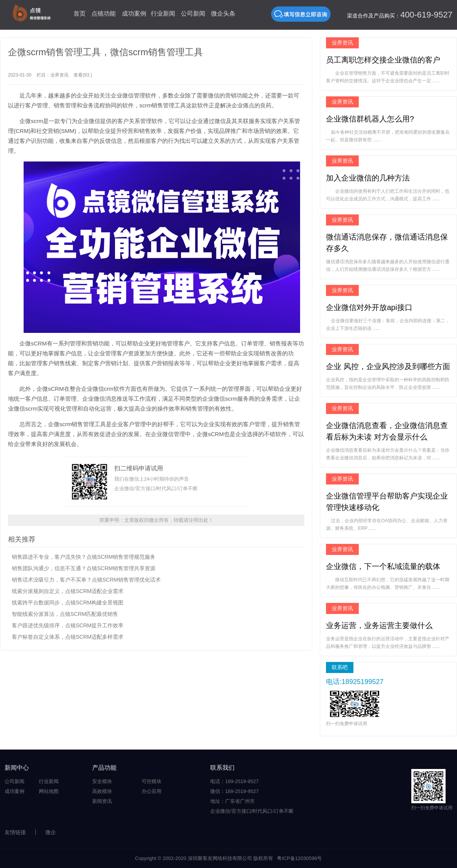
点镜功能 (104, 14)
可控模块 (152, 781)
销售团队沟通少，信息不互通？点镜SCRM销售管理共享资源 (84, 568)
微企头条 (223, 14)
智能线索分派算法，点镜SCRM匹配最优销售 (65, 614)
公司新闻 (193, 14)
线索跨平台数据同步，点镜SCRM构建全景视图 (68, 603)
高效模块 (102, 791)
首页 (80, 14)
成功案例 (134, 14)
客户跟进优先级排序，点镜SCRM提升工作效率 (68, 625)
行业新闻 (163, 14)
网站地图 (49, 791)
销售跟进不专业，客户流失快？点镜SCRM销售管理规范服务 (84, 557)
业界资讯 (59, 75)
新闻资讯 (102, 801)
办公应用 (152, 791)
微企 (51, 832)
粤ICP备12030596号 (300, 858)
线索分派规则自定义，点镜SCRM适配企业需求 (68, 591)
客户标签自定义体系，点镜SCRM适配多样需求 (68, 637)
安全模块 (102, 781)
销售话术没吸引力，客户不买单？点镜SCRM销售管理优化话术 (86, 580)
